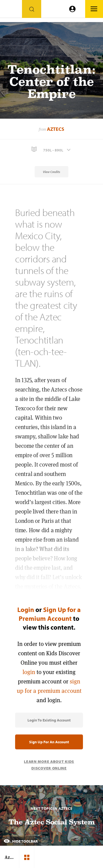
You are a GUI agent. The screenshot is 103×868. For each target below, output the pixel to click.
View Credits (51, 172)
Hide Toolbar (21, 841)
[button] (51, 149)
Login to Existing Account (49, 720)
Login (26, 609)
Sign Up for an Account (49, 742)
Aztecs (56, 129)
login (29, 672)
